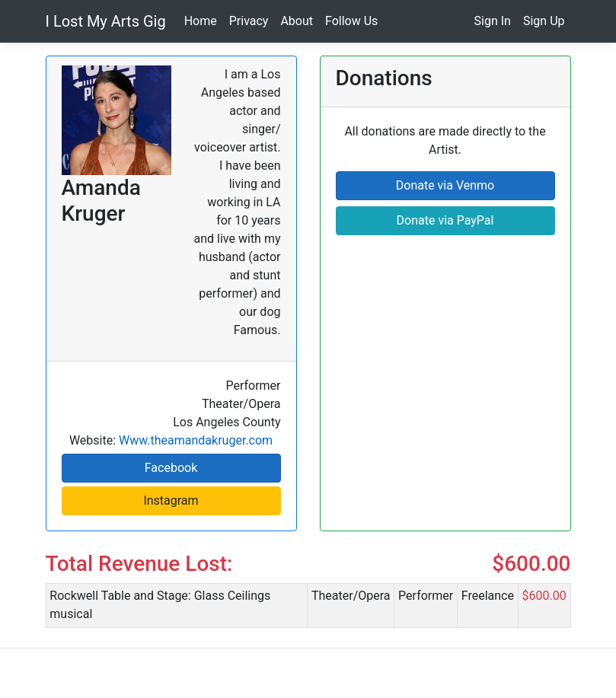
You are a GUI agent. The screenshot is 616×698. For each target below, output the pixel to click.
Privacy (249, 21)
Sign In (493, 21)
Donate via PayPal (445, 220)
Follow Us (351, 21)
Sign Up (544, 21)
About (297, 21)
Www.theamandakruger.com (196, 440)
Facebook (171, 468)
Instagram (171, 500)
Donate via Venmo (445, 185)
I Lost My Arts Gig (106, 21)
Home (201, 21)
